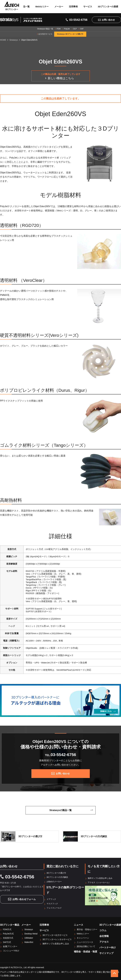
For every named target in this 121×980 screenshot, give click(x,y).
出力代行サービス (45, 34)
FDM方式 (7, 929)
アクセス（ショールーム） (100, 882)
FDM (59, 29)
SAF (82, 29)
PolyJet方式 (8, 933)
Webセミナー (42, 7)
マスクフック (53, 903)
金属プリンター (10, 946)
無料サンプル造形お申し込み (101, 878)
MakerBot (29, 942)
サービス (88, 7)
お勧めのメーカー (55, 881)
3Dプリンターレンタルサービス (57, 939)
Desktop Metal (31, 933)
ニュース (79, 924)
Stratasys (29, 929)
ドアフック (52, 899)
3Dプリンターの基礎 (108, 7)
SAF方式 (7, 942)
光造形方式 (8, 938)
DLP (75, 29)
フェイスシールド (55, 907)
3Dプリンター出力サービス (55, 935)
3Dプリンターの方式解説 (58, 877)
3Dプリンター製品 (10, 924)
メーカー (59, 7)
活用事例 (73, 7)
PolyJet (67, 29)
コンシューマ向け (11, 950)
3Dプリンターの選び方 (57, 873)
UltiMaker (29, 938)
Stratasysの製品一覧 (45, 29)
